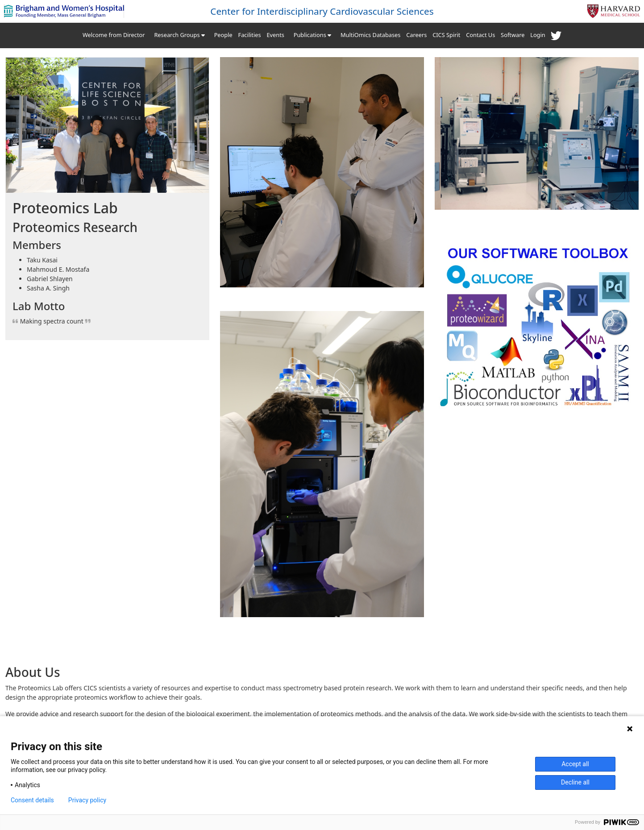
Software (513, 35)
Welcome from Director (114, 35)
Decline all (575, 782)
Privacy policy (87, 800)
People (223, 35)
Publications (312, 35)
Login (538, 35)
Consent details (32, 800)
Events (275, 35)
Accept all (575, 764)
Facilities (250, 35)
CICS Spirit (446, 35)
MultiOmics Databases (370, 35)
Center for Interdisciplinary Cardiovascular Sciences (322, 11)
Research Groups (179, 35)
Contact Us (480, 35)
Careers (416, 35)
